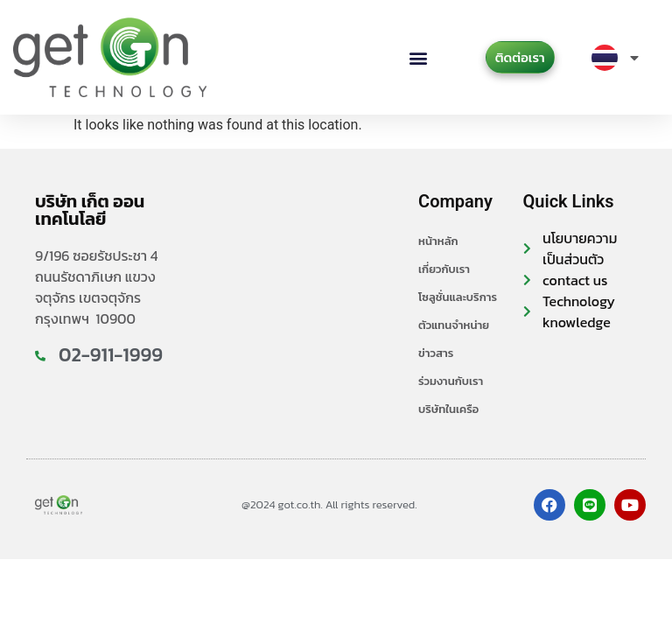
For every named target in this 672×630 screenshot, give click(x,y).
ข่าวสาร (436, 353)
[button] (419, 57)
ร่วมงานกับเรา (451, 381)
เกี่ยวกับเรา (444, 269)
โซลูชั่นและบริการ (458, 297)
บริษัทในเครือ (448, 409)
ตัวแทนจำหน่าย (454, 325)
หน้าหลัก (438, 241)
